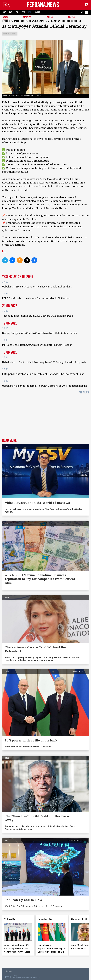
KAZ (4, 13)
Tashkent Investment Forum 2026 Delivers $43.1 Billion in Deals (38, 316)
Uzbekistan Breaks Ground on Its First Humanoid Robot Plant (37, 286)
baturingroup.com (30, 978)
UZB (30, 13)
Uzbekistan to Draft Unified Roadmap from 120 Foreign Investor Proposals (44, 362)
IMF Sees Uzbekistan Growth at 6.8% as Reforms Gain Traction (37, 345)
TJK (17, 13)
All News (84, 392)
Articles (27, 18)
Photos (71, 18)
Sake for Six (45, 919)
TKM (23, 13)
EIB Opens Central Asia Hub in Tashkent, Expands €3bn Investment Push (43, 374)
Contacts (9, 971)
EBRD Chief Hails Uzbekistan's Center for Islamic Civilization (36, 298)
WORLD (38, 13)
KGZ (11, 13)
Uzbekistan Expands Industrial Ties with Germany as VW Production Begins (44, 386)
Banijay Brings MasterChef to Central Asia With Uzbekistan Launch (40, 333)
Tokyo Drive (12, 919)
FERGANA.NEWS (43, 5)
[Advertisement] (45, 417)
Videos (50, 18)
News (5, 18)
